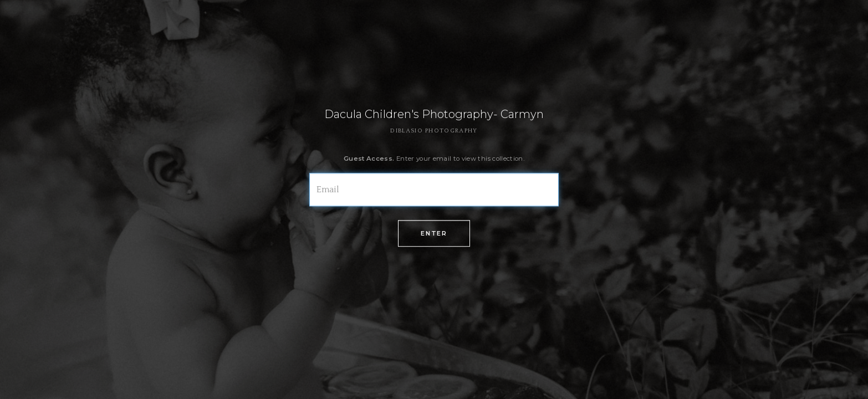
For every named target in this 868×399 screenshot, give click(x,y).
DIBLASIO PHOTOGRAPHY (434, 131)
